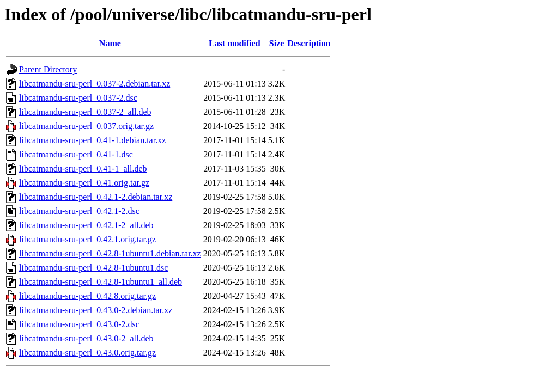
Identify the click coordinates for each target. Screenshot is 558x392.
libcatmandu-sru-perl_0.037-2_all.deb (85, 112)
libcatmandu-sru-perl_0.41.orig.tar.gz (84, 183)
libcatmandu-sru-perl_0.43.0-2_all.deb (86, 338)
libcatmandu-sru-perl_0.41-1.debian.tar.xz (92, 140)
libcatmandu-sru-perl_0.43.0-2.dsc (79, 324)
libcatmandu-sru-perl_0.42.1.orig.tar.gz (87, 239)
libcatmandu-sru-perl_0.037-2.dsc (78, 98)
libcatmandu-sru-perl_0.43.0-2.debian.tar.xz (96, 310)
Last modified (235, 43)
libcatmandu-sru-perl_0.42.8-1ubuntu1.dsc (93, 268)
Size (277, 43)
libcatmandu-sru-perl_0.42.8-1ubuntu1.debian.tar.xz (110, 253)
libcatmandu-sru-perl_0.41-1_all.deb (83, 169)
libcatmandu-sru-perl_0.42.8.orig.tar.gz (87, 296)
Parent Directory (48, 69)
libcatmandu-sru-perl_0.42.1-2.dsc (79, 211)
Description (309, 43)
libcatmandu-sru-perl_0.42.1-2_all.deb (86, 225)
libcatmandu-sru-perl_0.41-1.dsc (76, 154)
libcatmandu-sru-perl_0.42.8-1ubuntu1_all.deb (101, 282)
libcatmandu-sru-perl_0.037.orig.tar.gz (86, 126)
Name (110, 43)
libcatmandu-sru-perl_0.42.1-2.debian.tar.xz (96, 197)
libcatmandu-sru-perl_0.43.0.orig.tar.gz (87, 353)
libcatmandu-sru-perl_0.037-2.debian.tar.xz (95, 84)
